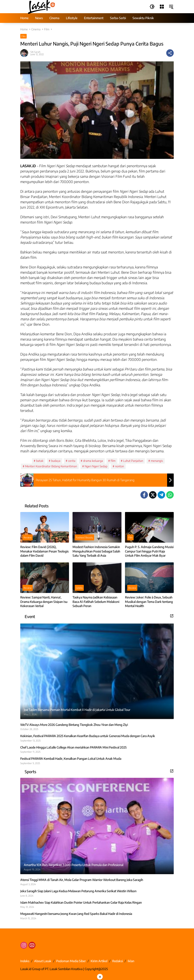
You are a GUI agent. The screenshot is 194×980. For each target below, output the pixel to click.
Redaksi (118, 961)
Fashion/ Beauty (84, 537)
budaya (56, 461)
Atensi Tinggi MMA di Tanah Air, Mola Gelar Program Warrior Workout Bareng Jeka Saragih (82, 880)
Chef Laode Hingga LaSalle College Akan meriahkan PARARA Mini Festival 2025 (73, 747)
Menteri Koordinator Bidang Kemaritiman (51, 466)
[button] (152, 7)
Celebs (79, 588)
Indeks (25, 961)
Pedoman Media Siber (71, 961)
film (113, 461)
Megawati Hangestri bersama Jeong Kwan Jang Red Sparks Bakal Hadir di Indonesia (76, 914)
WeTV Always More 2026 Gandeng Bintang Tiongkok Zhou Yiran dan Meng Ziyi (74, 725)
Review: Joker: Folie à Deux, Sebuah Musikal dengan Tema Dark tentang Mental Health (149, 602)
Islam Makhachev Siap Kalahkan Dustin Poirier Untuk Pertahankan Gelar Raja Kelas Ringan (81, 902)
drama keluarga (93, 461)
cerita (72, 461)
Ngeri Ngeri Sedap (96, 466)
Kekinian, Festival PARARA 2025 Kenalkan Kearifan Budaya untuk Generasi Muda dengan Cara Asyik (88, 736)
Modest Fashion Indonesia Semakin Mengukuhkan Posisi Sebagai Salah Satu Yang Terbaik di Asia (96, 551)
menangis (157, 461)
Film (23, 36)
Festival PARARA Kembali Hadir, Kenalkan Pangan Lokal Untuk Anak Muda (71, 759)
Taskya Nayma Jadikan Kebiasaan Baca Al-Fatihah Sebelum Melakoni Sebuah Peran (96, 602)
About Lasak (43, 961)
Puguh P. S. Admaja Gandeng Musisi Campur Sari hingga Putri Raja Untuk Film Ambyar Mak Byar (149, 551)
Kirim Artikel (99, 961)
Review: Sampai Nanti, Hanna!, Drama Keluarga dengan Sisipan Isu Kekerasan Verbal (44, 602)
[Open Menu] (161, 7)
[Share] (170, 53)
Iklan (131, 961)
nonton (119, 466)
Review (28, 537)
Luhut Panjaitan (133, 461)
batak (40, 461)
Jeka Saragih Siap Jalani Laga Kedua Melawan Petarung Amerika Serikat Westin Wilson (78, 891)
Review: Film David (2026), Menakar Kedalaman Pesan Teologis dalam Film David (44, 551)
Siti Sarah (35, 52)
